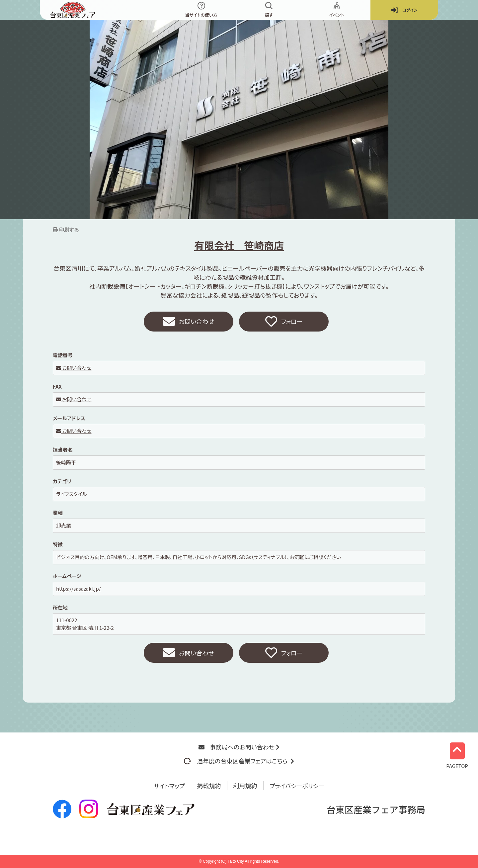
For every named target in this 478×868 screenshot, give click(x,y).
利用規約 (245, 786)
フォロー (284, 322)
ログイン (404, 10)
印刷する (68, 230)
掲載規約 (209, 786)
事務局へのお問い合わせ (239, 747)
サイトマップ (169, 786)
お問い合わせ (189, 322)
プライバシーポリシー (297, 786)
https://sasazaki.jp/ (79, 588)
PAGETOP (457, 755)
